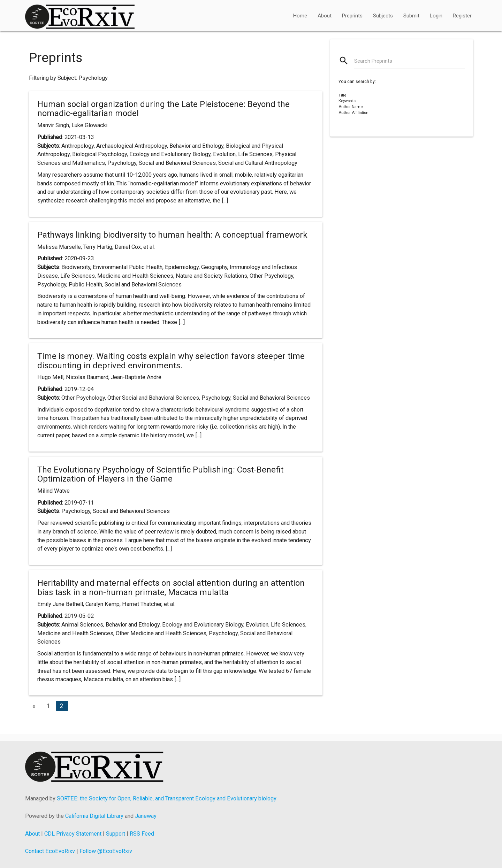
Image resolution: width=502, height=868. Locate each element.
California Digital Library (94, 816)
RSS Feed (142, 834)
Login (436, 16)
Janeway (146, 816)
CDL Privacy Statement (73, 834)
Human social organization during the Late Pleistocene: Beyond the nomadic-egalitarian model (163, 109)
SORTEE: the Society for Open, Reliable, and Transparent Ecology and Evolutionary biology (167, 798)
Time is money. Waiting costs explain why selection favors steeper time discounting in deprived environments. (171, 361)
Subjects (383, 16)
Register (462, 16)
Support (116, 834)
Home (300, 16)
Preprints (352, 16)
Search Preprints (373, 61)
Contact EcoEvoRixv (50, 851)
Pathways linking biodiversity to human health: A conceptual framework (172, 235)
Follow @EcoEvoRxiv (106, 851)
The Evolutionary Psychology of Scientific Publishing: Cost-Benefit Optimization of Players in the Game (160, 474)
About (325, 16)
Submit (411, 16)
